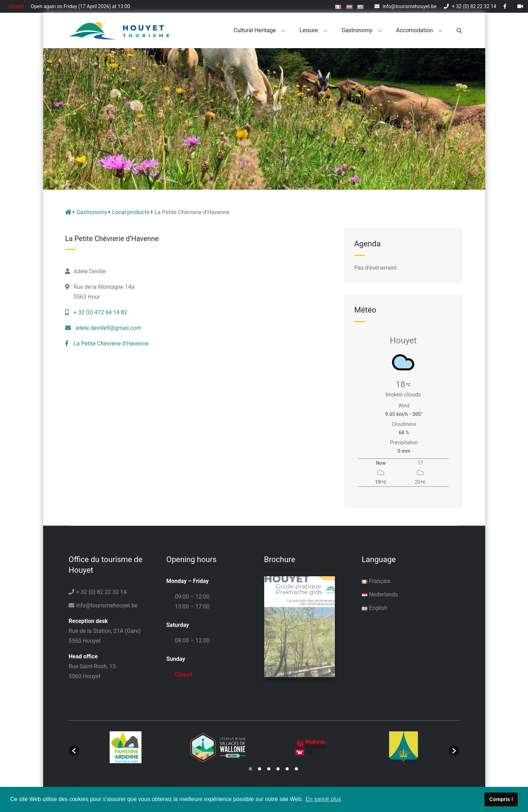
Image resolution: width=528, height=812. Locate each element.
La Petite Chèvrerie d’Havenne (107, 344)
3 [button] (269, 768)
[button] (74, 750)
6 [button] (296, 768)
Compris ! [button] (501, 799)
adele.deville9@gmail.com (103, 328)
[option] (126, 747)
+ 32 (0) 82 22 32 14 (470, 6)
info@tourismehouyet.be (405, 6)
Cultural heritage (260, 30)
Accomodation (419, 30)
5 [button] (287, 768)
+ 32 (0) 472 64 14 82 (96, 312)
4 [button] (278, 768)
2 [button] (260, 768)
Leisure (314, 30)
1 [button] (250, 768)
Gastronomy (362, 30)
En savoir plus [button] (323, 799)
